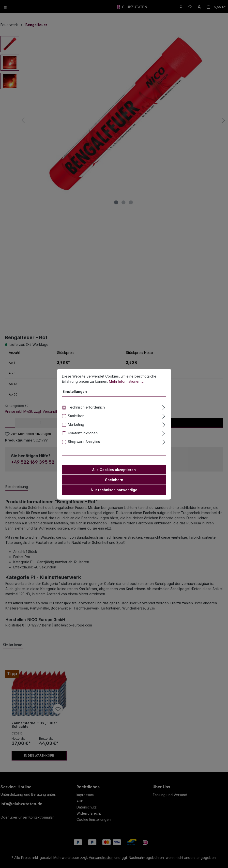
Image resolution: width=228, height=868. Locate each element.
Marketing (76, 424)
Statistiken (76, 416)
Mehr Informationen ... (126, 381)
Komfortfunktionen (83, 433)
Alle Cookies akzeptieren (114, 470)
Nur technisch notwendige (114, 490)
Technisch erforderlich (86, 407)
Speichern (114, 480)
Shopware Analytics (84, 442)
